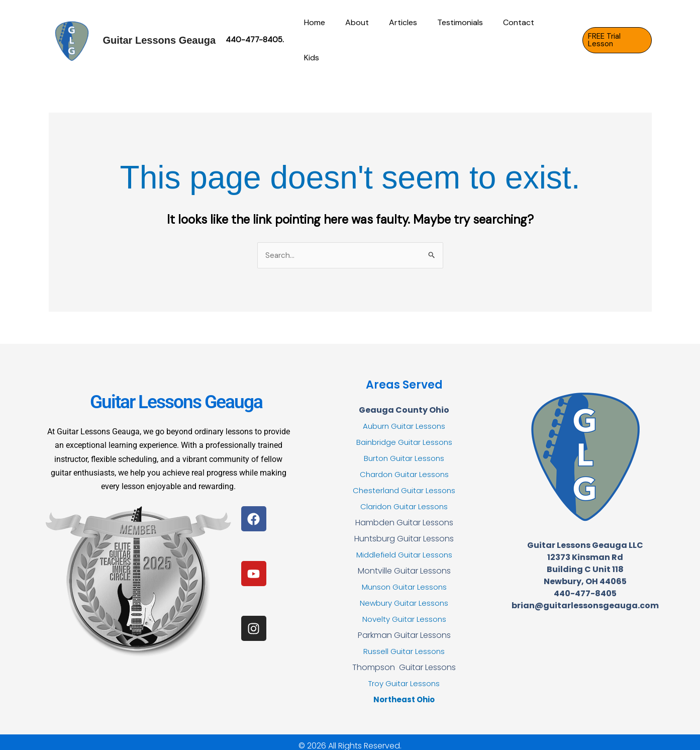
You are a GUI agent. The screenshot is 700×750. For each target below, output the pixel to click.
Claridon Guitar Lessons (404, 499)
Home (328, 36)
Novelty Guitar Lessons (404, 612)
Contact (516, 36)
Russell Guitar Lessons (404, 644)
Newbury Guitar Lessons (404, 595)
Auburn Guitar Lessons (404, 418)
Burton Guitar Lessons (404, 451)
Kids (555, 36)
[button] (616, 36)
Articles (409, 36)
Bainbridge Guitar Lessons (404, 435)
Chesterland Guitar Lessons (404, 483)
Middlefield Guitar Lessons (404, 547)
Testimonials (462, 36)
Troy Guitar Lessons (404, 676)
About (367, 36)
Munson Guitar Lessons (404, 579)
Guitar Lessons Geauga (160, 36)
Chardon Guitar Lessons (404, 467)
